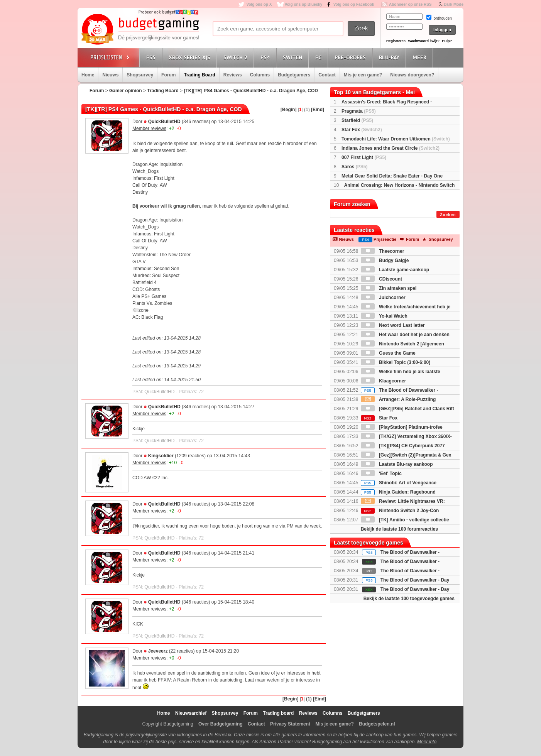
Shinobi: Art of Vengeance (399, 483)
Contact (327, 75)
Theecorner (383, 251)
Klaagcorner (383, 381)
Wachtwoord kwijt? (424, 41)
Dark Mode (454, 4)
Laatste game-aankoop (395, 270)
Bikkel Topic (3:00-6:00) (396, 362)
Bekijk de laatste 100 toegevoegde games (409, 599)
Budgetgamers (294, 75)
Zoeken (448, 215)
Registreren (396, 41)
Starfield (357, 120)
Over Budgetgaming (221, 724)
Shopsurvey (140, 75)
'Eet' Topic (381, 474)
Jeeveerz (158, 651)
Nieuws (110, 75)
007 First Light (364, 157)
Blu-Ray (390, 57)
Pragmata (359, 111)
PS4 (266, 57)
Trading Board (199, 75)
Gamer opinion (126, 91)
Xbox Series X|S (191, 57)
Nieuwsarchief (191, 713)
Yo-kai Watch (384, 316)
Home (88, 75)
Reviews (233, 75)
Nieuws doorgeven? (412, 75)
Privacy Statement (290, 724)
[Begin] (288, 110)
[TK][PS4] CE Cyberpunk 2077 (403, 446)
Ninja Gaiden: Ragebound (398, 492)
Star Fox (362, 130)
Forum (168, 75)
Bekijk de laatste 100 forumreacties (399, 529)
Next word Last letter (393, 325)
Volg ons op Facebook (354, 4)
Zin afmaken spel (389, 288)
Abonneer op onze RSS (410, 4)
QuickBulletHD (164, 122)
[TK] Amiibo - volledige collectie (405, 520)
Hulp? (447, 41)
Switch (294, 57)
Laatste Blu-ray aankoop (397, 464)
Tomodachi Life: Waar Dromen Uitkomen (396, 139)
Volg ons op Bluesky (304, 4)
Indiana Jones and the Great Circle (391, 148)
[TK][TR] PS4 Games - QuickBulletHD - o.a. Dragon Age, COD (251, 91)
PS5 (152, 57)
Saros (354, 167)
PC (320, 57)
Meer (421, 57)
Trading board (278, 713)
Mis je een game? (363, 75)
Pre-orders (351, 57)
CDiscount (381, 279)
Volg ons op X (259, 4)
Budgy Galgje (385, 260)
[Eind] (318, 110)
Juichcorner (383, 298)
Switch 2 (237, 57)
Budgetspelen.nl (377, 724)
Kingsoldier (161, 456)
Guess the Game (388, 353)
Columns (260, 75)
